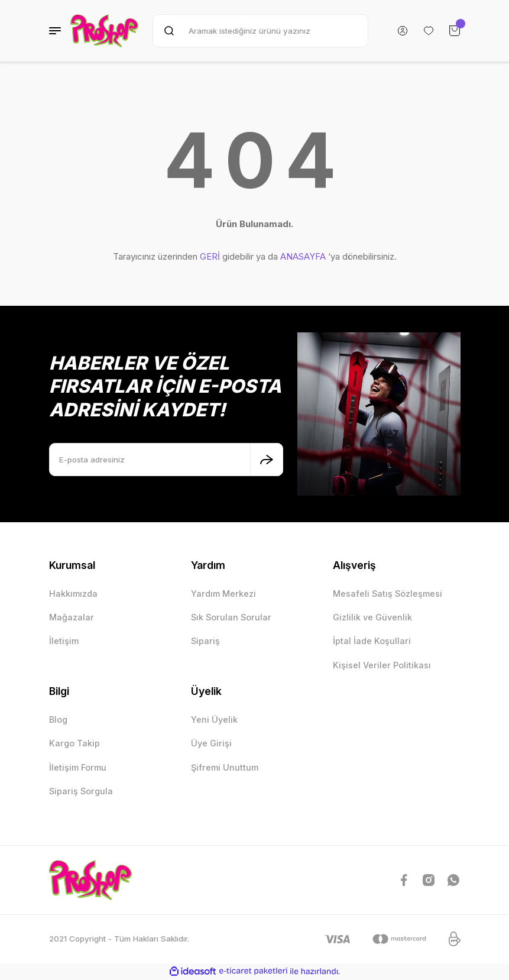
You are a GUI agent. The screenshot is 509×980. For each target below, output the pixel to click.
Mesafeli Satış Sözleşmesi (388, 594)
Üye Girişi (211, 743)
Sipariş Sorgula (81, 791)
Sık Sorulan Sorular (231, 617)
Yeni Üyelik (214, 719)
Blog (58, 719)
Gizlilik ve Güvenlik (372, 617)
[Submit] (267, 460)
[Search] (260, 31)
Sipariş (205, 641)
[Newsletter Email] (166, 460)
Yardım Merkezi (223, 594)
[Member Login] (403, 31)
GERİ (210, 256)
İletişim (64, 641)
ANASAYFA (303, 256)
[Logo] (105, 31)
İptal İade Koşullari (372, 641)
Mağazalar (72, 617)
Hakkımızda (73, 594)
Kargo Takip (74, 743)
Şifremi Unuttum (225, 767)
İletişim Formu (78, 767)
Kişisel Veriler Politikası (382, 665)
